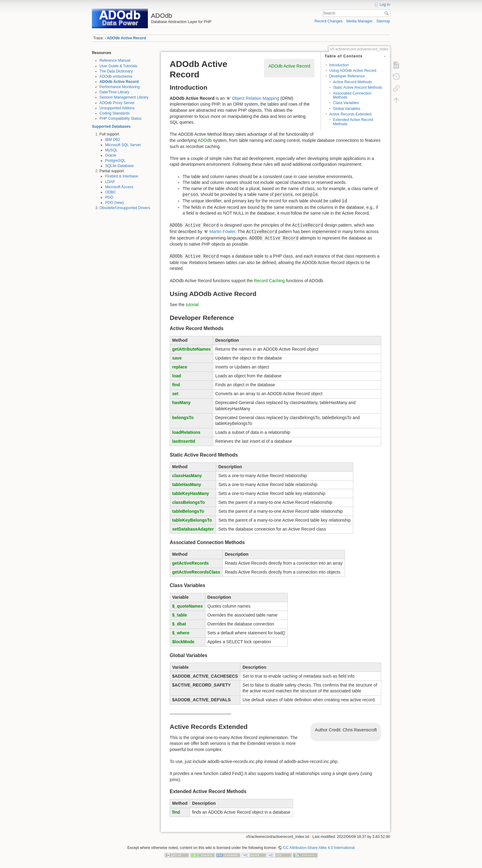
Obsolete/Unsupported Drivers (125, 208)
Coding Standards (115, 113)
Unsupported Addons (117, 108)
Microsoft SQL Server (123, 145)
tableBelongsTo (188, 511)
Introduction (339, 65)
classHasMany (187, 476)
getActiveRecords (190, 563)
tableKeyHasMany (191, 493)
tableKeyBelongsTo (192, 520)
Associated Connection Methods (352, 95)
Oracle (111, 155)
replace (180, 367)
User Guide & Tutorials (119, 66)
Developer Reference (347, 76)
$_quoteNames (188, 606)
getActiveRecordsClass (196, 572)
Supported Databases (111, 127)
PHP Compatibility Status (121, 119)
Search (387, 13)
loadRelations (186, 432)
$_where (181, 633)
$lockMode (183, 642)
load (177, 376)
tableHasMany (187, 485)
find (176, 385)
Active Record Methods (352, 82)
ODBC (111, 192)
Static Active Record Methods (358, 88)
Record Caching (269, 281)
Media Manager (360, 21)
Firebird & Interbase (122, 176)
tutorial (192, 305)
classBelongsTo (188, 502)
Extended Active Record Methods (353, 122)
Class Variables (346, 103)
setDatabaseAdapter (193, 529)
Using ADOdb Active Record (353, 71)
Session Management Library (124, 97)
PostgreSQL (115, 161)
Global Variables (347, 109)
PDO (109, 197)
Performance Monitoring (120, 87)
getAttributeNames (191, 349)
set (175, 394)
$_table (180, 615)
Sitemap (383, 21)
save (177, 358)
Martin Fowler (222, 232)
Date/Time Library (115, 92)
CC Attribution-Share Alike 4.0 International (319, 848)
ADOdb (205, 140)
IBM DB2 (113, 140)
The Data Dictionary (116, 71)
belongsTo (183, 418)
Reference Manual (115, 60)
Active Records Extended (350, 114)
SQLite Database (119, 166)
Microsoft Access (119, 187)
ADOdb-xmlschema (116, 76)
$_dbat (179, 624)
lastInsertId (184, 441)
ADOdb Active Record (127, 38)
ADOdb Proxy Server (117, 103)
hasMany (181, 403)
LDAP (110, 182)
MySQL (111, 150)
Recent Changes (328, 21)
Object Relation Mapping (256, 98)
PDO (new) (115, 203)
